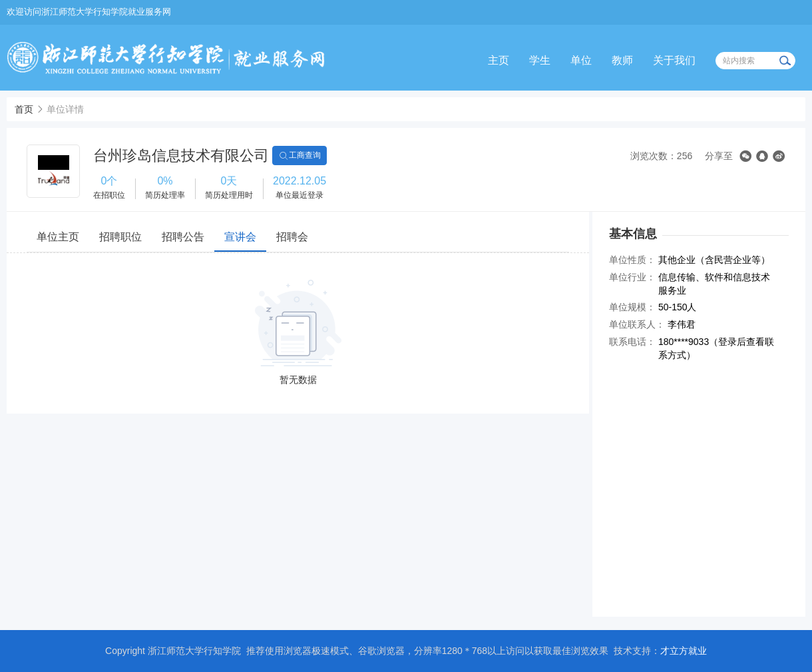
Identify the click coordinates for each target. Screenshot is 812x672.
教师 (622, 60)
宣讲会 (240, 237)
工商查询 (300, 156)
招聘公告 (183, 237)
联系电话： (632, 342)
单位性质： (632, 260)
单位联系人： (637, 324)
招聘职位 (120, 237)
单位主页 (58, 237)
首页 (24, 109)
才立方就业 (684, 651)
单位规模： (632, 307)
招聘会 (292, 237)
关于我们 (674, 60)
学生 (540, 60)
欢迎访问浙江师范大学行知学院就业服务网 (89, 12)
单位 (581, 60)
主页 (499, 60)
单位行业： (632, 277)
